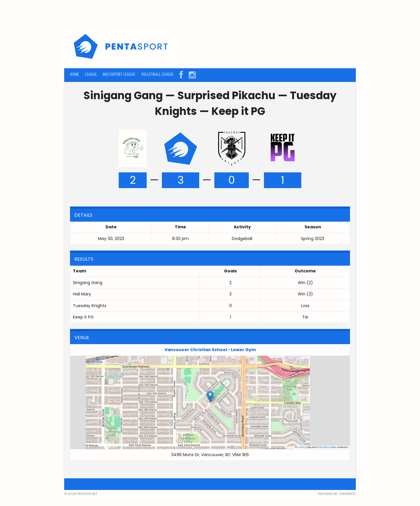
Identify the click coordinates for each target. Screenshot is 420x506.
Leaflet (300, 447)
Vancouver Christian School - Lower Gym (210, 350)
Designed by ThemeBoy (337, 494)
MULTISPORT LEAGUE (119, 74)
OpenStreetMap (328, 447)
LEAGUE (91, 74)
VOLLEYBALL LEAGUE (157, 74)
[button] (210, 396)
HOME (75, 74)
